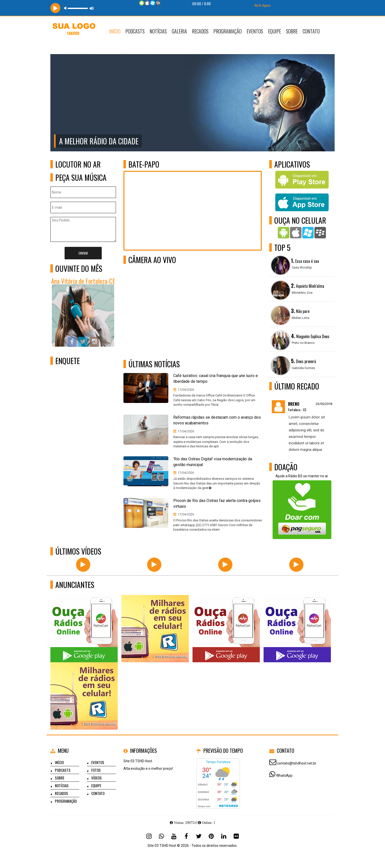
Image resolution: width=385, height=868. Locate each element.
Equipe (275, 31)
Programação (228, 31)
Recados (200, 31)
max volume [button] (92, 8)
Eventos (255, 31)
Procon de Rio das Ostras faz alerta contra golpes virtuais (217, 503)
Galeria (179, 31)
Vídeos (96, 778)
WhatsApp (284, 775)
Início (115, 31)
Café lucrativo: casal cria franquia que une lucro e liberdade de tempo (216, 379)
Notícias (158, 31)
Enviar (83, 253)
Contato (311, 31)
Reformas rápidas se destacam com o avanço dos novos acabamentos (217, 420)
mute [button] (66, 8)
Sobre (292, 31)
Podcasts (135, 31)
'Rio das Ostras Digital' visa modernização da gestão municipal (213, 462)
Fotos (96, 770)
